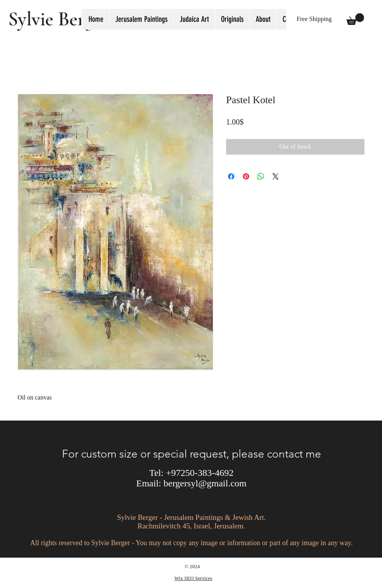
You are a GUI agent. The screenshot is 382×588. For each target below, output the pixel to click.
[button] (194, 19)
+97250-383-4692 (200, 473)
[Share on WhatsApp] (261, 176)
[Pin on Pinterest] (246, 176)
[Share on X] (276, 176)
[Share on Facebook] (231, 176)
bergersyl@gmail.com (205, 483)
